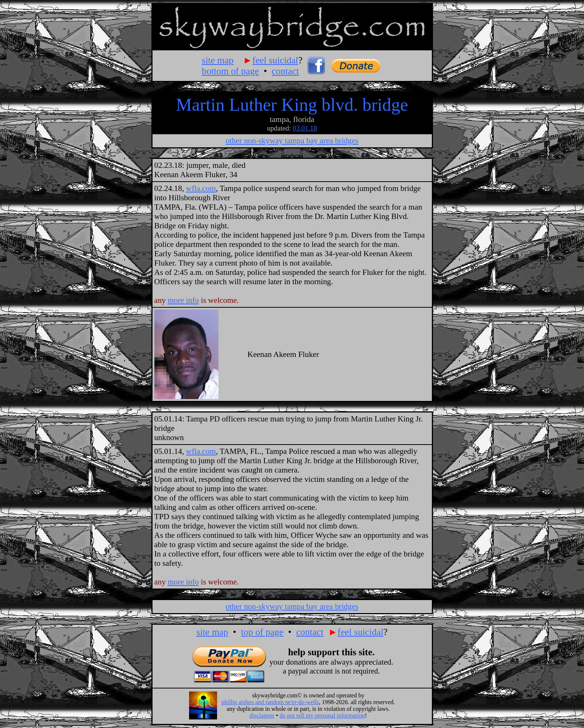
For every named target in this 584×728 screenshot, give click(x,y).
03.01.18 (305, 128)
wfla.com (201, 188)
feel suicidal (275, 60)
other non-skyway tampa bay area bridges (292, 141)
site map (218, 60)
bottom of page (230, 71)
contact (285, 71)
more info (183, 300)
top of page (262, 632)
